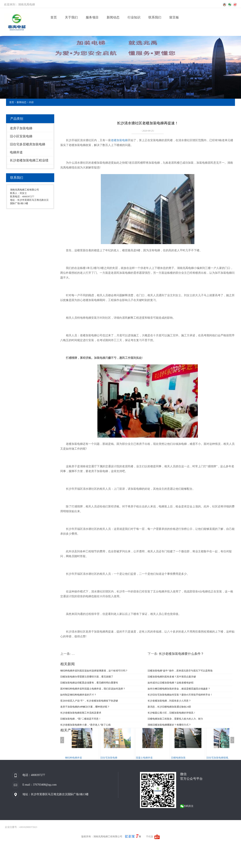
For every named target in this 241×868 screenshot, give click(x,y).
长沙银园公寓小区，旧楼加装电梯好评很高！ (172, 713)
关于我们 (71, 17)
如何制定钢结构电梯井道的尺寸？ (78, 695)
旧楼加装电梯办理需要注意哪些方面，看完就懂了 (87, 677)
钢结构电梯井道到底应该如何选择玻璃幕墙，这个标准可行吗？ (94, 671)
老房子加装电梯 (21, 128)
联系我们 (155, 17)
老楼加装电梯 (119, 140)
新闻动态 (113, 17)
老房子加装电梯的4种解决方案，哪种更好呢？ (85, 707)
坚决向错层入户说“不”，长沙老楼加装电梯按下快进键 (89, 701)
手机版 (150, 837)
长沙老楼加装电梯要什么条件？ (181, 654)
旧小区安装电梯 (21, 136)
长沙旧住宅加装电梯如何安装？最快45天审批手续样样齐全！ (180, 695)
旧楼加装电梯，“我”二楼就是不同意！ (81, 719)
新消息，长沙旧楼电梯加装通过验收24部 (169, 707)
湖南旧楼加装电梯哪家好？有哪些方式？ (169, 725)
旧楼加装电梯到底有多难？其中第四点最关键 (172, 677)
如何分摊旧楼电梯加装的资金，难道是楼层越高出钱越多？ (179, 689)
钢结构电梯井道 (78, 758)
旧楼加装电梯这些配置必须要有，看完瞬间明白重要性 (89, 683)
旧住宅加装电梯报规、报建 (225, 758)
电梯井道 (16, 152)
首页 (54, 17)
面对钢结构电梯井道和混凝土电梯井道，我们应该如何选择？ (93, 689)
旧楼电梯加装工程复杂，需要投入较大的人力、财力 (175, 719)
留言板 (174, 17)
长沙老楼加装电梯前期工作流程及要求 (81, 713)
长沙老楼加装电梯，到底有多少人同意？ (169, 701)
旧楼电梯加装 (182, 758)
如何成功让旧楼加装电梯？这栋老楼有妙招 (171, 683)
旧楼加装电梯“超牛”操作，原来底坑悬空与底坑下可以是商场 (180, 671)
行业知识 (134, 17)
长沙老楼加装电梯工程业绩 (29, 160)
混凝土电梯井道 (148, 758)
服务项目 (92, 17)
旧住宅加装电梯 (113, 758)
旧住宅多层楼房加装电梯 (28, 144)
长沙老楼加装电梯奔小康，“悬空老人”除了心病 (85, 725)
